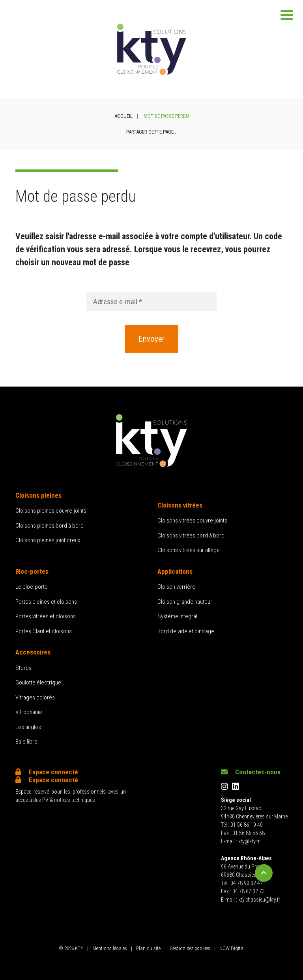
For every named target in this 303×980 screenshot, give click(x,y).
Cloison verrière (176, 587)
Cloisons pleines (38, 495)
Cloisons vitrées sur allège (189, 550)
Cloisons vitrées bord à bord (191, 536)
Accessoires (33, 652)
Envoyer (151, 339)
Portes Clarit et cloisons (44, 631)
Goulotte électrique (38, 682)
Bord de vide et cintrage (186, 631)
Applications (175, 571)
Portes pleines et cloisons (46, 602)
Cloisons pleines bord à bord (50, 526)
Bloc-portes (32, 571)
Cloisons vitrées (180, 505)
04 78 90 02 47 (247, 883)
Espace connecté (47, 772)
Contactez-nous (251, 772)
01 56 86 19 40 (247, 825)
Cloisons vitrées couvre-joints (192, 521)
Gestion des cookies (190, 948)
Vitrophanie (29, 712)
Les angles (28, 727)
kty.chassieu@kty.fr (259, 900)
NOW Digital (232, 948)
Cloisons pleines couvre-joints (51, 511)
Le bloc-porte (32, 587)
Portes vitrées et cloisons (46, 616)
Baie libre (26, 742)
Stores (23, 668)
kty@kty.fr (249, 841)
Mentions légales (110, 948)
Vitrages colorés (35, 697)
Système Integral (177, 616)
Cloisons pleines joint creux (48, 540)
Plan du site (148, 948)
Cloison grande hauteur (185, 602)
